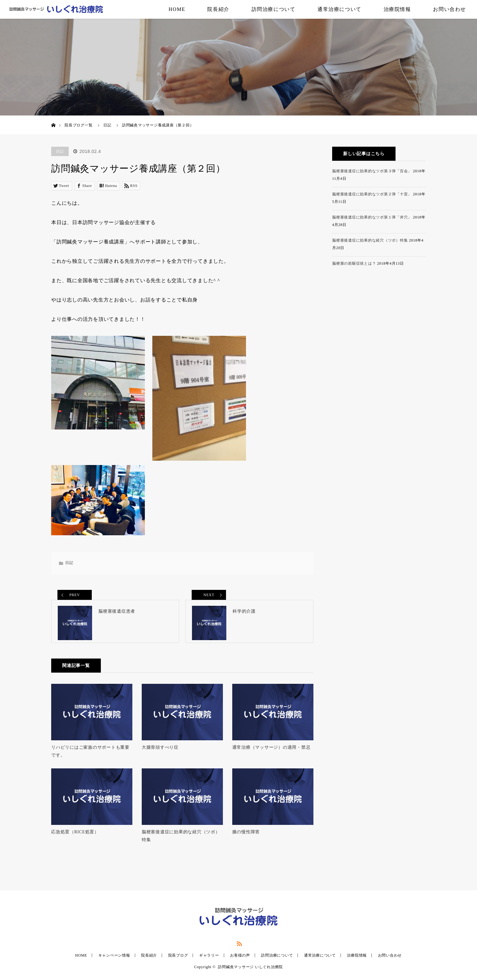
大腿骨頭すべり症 (160, 751)
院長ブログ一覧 (79, 125)
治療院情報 (397, 9)
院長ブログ (178, 959)
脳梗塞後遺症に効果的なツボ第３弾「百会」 (372, 171)
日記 (107, 125)
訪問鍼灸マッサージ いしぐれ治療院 (250, 971)
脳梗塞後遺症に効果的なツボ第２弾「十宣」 (372, 194)
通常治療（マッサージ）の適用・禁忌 (271, 751)
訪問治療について (274, 9)
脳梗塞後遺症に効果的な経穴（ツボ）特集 (181, 839)
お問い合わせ (450, 9)
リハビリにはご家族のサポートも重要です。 (90, 755)
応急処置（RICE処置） (75, 835)
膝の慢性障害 (246, 835)
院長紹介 (218, 9)
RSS (238, 946)
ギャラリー (209, 959)
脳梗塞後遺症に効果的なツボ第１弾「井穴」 (372, 217)
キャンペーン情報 (114, 959)
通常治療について (339, 9)
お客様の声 (240, 959)
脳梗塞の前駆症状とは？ (354, 263)
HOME (177, 9)
